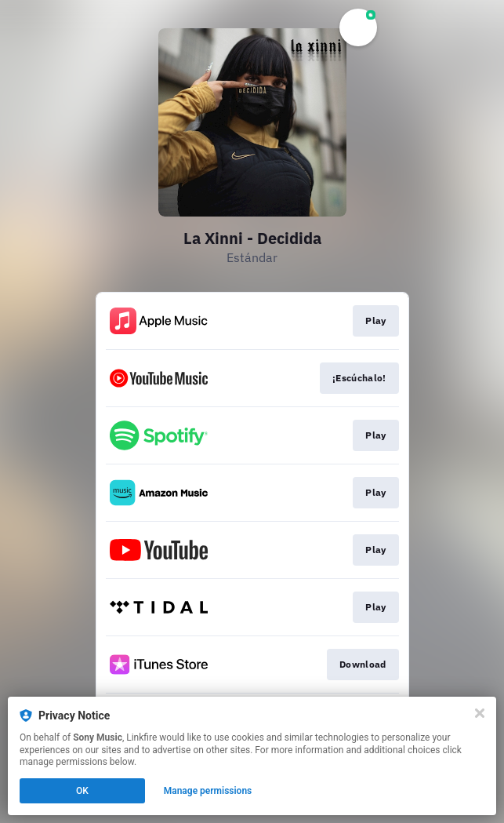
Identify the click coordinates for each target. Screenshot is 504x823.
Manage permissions (208, 791)
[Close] (480, 713)
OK (82, 791)
